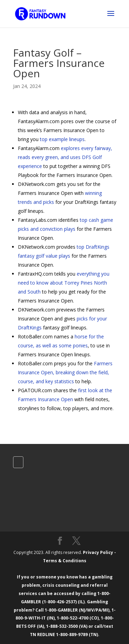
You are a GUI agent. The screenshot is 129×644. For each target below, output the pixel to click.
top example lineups (62, 139)
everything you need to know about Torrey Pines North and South (64, 283)
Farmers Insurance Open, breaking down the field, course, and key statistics (65, 372)
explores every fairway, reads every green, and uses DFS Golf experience (65, 157)
